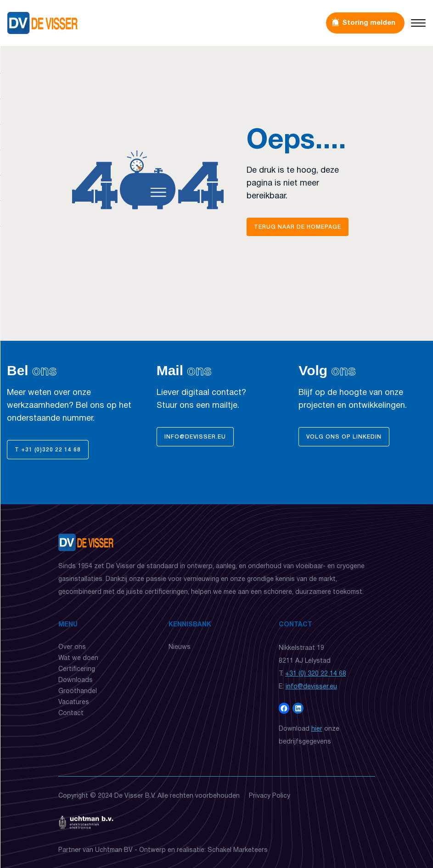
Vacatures (74, 702)
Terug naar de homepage (298, 227)
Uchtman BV (114, 850)
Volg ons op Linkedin (344, 437)
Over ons (72, 647)
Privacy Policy (270, 796)
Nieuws (180, 647)
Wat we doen (78, 658)
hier (317, 729)
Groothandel (78, 691)
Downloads (76, 680)
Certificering (77, 669)
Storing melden (369, 23)
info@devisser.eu (195, 437)
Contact (71, 713)
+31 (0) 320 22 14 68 (316, 674)
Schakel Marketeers (238, 850)
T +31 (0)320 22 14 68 (48, 450)
